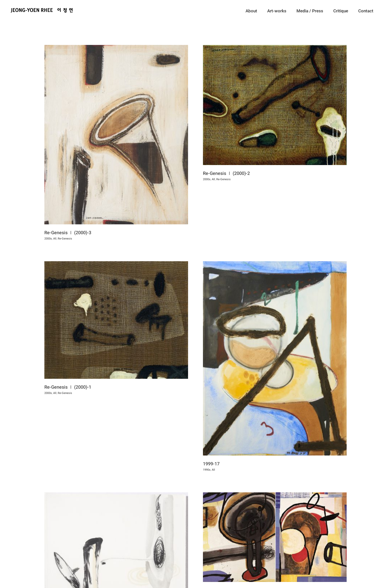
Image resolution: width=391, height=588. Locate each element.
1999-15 (218, 553)
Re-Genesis (217, 179)
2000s (48, 239)
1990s (214, 559)
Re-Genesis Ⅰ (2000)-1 (95, 360)
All (55, 239)
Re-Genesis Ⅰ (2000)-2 (220, 173)
